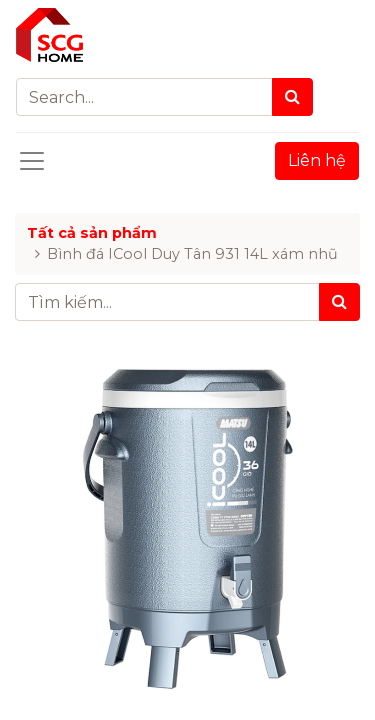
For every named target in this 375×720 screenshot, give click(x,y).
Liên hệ (317, 160)
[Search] (292, 97)
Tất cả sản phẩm (92, 233)
